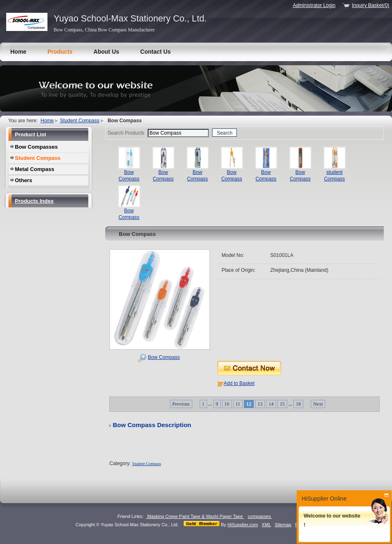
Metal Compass (34, 169)
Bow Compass (164, 357)
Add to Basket (239, 383)
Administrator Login (314, 5)
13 (260, 404)
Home (18, 52)
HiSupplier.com (243, 525)
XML (266, 525)
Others (24, 180)
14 (271, 404)
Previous (181, 404)
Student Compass (79, 121)
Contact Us (156, 52)
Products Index (34, 201)
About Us (106, 52)
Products (60, 52)
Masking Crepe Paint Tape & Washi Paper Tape (195, 516)
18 (298, 404)
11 (238, 404)
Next (318, 404)
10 (227, 404)
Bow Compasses (36, 147)
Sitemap (283, 525)
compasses (260, 516)
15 (282, 404)
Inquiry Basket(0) (371, 5)
